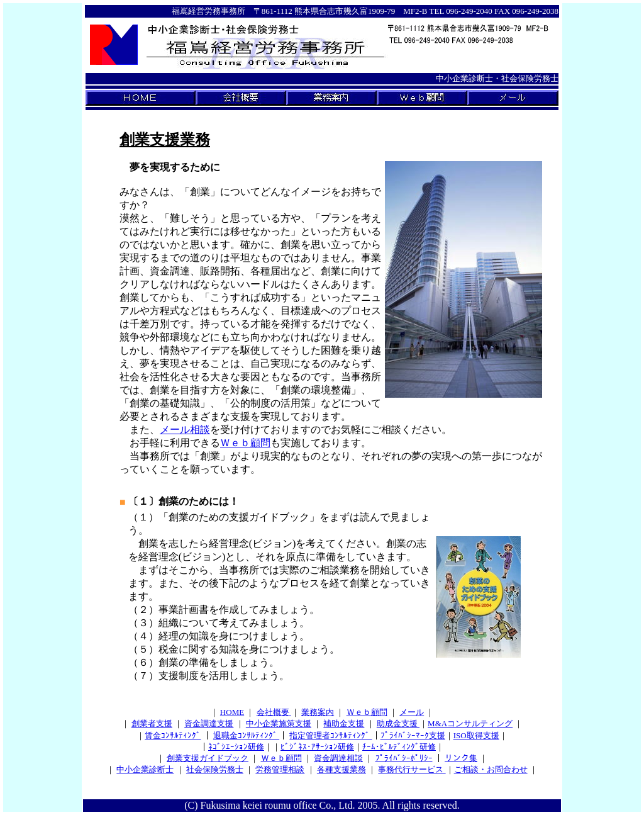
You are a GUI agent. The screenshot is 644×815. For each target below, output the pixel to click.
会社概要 (274, 712)
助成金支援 (398, 723)
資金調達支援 (209, 723)
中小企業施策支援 (279, 723)
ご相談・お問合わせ (491, 769)
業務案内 (318, 712)
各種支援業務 (341, 769)
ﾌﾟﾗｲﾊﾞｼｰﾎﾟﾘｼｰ (404, 758)
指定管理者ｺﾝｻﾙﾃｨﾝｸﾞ (330, 735)
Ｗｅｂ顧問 (245, 443)
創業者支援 (152, 723)
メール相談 (185, 430)
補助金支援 (344, 723)
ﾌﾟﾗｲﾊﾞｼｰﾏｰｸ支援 (413, 735)
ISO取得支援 (476, 735)
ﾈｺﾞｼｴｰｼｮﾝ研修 (236, 747)
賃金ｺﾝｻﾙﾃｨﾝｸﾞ (173, 735)
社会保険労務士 (215, 769)
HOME (232, 712)
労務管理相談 (280, 769)
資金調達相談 (338, 758)
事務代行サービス (412, 769)
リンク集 (461, 758)
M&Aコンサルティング (470, 723)
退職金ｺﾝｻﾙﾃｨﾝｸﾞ (246, 735)
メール (412, 712)
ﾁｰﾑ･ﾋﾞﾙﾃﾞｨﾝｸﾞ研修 (399, 747)
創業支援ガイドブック (208, 758)
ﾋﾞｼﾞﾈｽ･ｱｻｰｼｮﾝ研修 (317, 747)
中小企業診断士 (145, 769)
